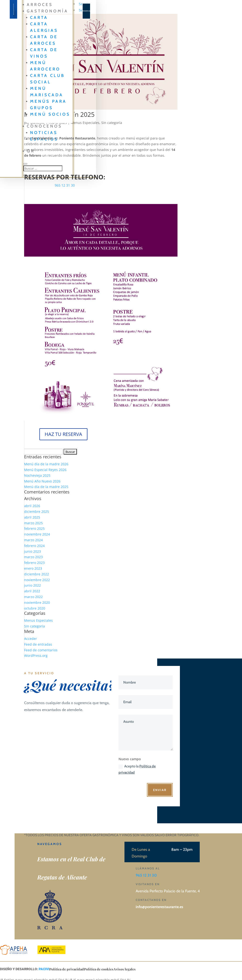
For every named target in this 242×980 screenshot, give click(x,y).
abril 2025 (32, 517)
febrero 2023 (34, 563)
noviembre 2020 (37, 602)
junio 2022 (32, 585)
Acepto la (137, 769)
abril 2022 (32, 591)
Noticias (44, 133)
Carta (39, 17)
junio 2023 (32, 551)
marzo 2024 (33, 540)
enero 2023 (33, 568)
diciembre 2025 (37, 511)
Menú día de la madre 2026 (46, 464)
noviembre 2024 (37, 534)
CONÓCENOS (44, 126)
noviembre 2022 (37, 580)
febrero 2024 (34, 546)
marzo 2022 (33, 597)
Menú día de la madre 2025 (46, 487)
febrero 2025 (34, 528)
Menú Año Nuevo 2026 (42, 481)
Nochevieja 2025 (37, 475)
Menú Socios (50, 114)
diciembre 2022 (37, 574)
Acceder (31, 639)
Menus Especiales (38, 620)
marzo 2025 (33, 523)
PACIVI (44, 969)
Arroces (40, 5)
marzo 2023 (33, 557)
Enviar (160, 790)
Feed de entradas (38, 644)
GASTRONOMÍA (48, 11)
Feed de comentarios (41, 650)
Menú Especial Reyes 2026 (45, 470)
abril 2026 (32, 506)
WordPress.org (36, 656)
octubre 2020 (35, 608)
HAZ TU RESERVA (63, 434)
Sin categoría (112, 123)
